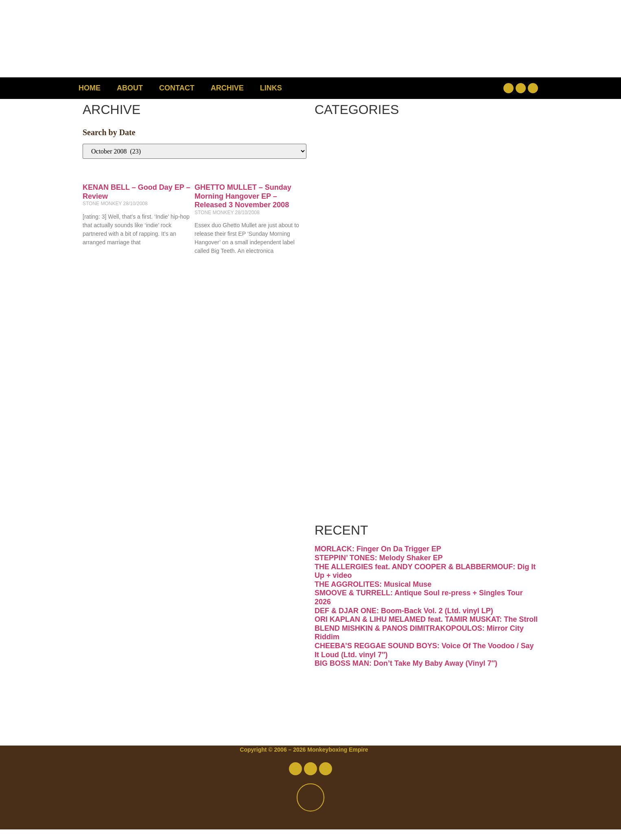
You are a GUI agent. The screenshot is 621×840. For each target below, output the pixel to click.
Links (271, 88)
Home (90, 88)
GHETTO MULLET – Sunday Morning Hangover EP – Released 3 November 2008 (243, 196)
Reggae (365, 415)
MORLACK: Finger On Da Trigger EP (378, 560)
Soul (348, 449)
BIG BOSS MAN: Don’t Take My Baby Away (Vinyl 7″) (406, 674)
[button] (455, 88)
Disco (355, 175)
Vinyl (351, 483)
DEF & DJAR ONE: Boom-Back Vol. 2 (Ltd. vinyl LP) (404, 621)
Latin (351, 346)
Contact (177, 88)
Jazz (348, 312)
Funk (351, 244)
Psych (358, 381)
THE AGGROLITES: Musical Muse (373, 595)
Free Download (407, 517)
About (130, 88)
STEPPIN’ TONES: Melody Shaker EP (379, 569)
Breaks (362, 141)
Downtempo (390, 209)
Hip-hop (367, 278)
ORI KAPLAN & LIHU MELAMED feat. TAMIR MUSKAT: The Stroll (426, 630)
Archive (227, 88)
